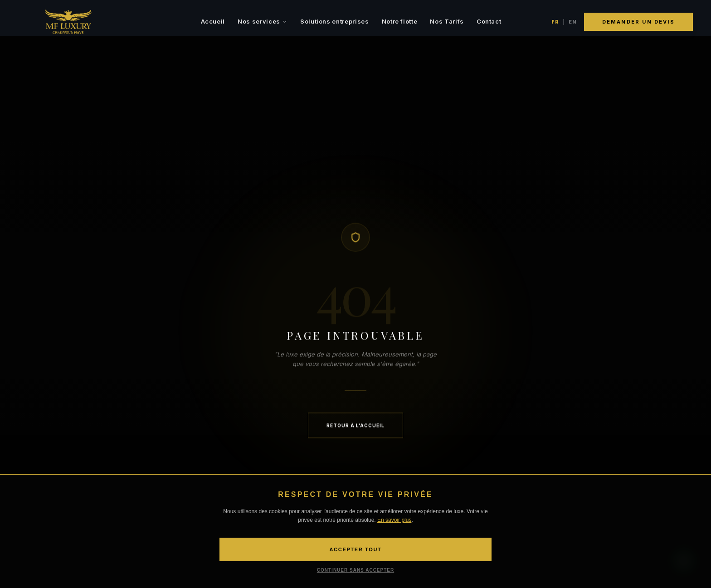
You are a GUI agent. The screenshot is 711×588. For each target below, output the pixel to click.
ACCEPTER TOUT (356, 549)
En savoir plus (394, 520)
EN (573, 22)
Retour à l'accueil (355, 426)
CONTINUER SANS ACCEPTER (355, 570)
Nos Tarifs (447, 21)
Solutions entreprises (335, 21)
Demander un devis (638, 22)
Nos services (263, 21)
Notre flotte (400, 21)
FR (555, 22)
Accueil (213, 21)
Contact (489, 21)
